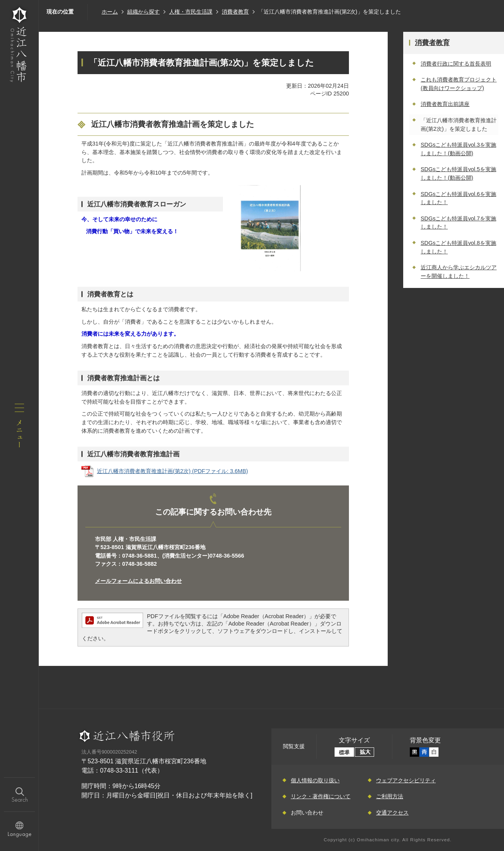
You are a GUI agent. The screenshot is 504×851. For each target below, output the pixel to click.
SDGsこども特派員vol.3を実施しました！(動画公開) (458, 149)
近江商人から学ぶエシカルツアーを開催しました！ (459, 272)
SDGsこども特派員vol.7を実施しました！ (458, 223)
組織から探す (143, 12)
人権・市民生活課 (191, 12)
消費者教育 (235, 12)
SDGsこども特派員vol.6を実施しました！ (458, 198)
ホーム (110, 12)
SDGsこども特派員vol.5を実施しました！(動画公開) (458, 173)
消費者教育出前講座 (445, 104)
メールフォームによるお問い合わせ (138, 581)
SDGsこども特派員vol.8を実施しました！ (458, 247)
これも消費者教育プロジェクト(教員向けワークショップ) (459, 84)
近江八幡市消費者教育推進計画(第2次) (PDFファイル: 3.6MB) (173, 471)
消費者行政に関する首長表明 (456, 64)
